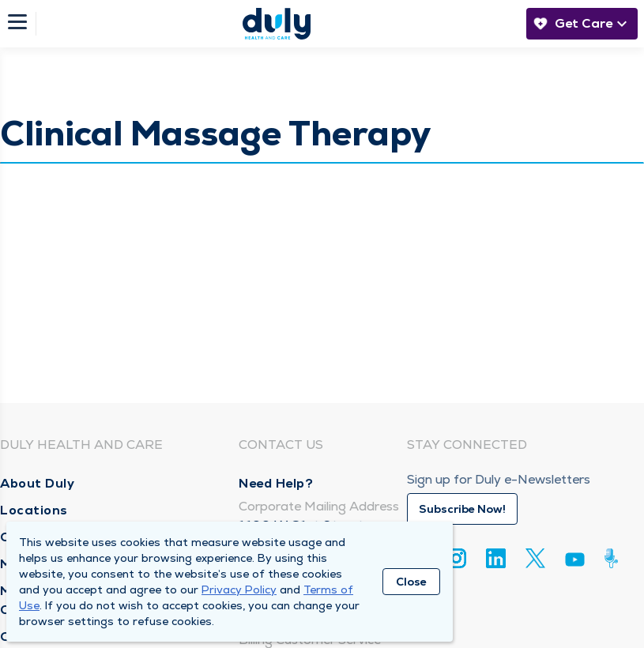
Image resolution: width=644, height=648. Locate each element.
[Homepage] (277, 24)
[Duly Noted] (614, 558)
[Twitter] (535, 558)
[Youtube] (575, 562)
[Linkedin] (496, 558)
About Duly (37, 483)
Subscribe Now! (462, 509)
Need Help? (276, 483)
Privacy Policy (239, 590)
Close (411, 582)
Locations (34, 510)
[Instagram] (456, 558)
